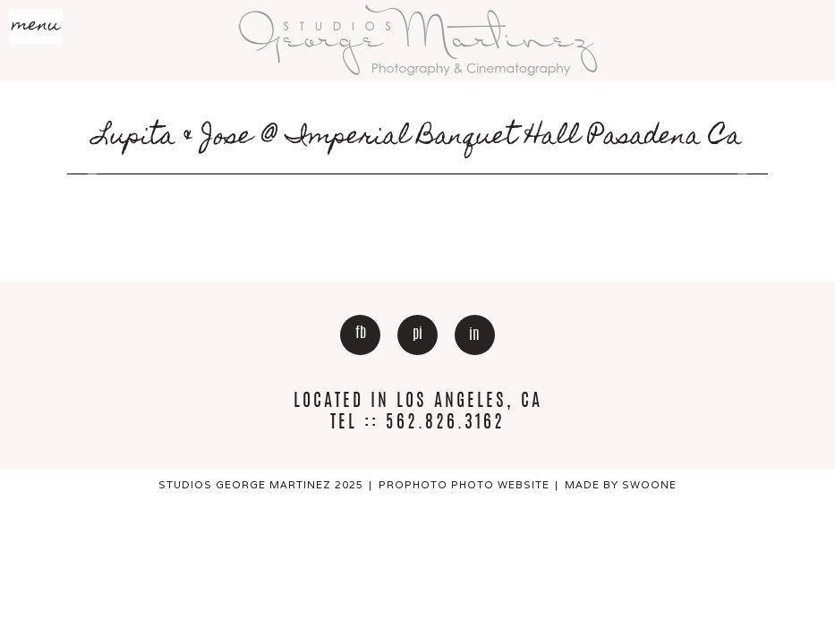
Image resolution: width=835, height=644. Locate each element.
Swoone (649, 485)
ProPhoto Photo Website (464, 485)
